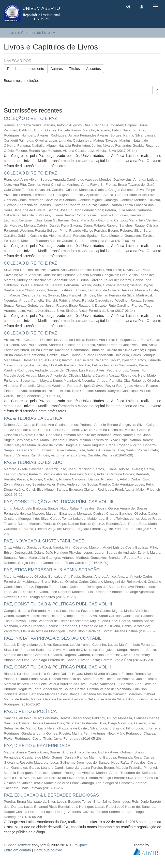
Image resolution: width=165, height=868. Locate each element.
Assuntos (94, 69)
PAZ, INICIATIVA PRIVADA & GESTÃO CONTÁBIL (53, 638)
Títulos (74, 69)
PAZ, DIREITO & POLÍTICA (30, 711)
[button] (128, 6)
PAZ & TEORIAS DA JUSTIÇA (33, 418)
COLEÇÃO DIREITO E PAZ (30, 119)
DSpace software (17, 845)
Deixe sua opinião (48, 850)
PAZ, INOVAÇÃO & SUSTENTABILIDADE (44, 541)
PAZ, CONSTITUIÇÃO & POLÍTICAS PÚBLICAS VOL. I (57, 667)
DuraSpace (79, 845)
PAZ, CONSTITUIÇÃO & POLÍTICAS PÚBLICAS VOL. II (58, 604)
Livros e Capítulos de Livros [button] (31, 33)
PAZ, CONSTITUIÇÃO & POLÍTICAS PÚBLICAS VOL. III (58, 502)
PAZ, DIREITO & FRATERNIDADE (37, 746)
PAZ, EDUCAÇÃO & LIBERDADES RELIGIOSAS (51, 795)
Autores (57, 69)
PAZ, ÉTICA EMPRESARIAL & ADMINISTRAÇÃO (52, 570)
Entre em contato (17, 850)
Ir (157, 90)
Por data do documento (26, 69)
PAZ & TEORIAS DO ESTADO (33, 462)
